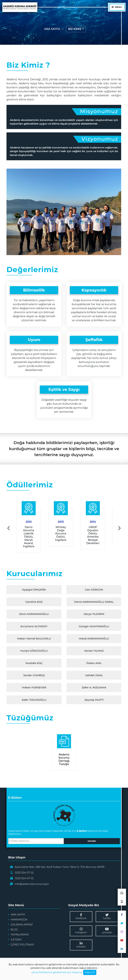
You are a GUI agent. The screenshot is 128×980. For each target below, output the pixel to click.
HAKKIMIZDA (19, 921)
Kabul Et (90, 972)
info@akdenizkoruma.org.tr (32, 886)
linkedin (81, 947)
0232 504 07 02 (24, 874)
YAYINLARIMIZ (20, 936)
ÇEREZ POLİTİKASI (22, 946)
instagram (81, 933)
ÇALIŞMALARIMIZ (22, 926)
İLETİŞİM (16, 941)
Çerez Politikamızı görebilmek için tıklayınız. (57, 972)
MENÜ (116, 7)
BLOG (14, 931)
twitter (107, 918)
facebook (81, 918)
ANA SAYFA (52, 29)
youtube (107, 933)
